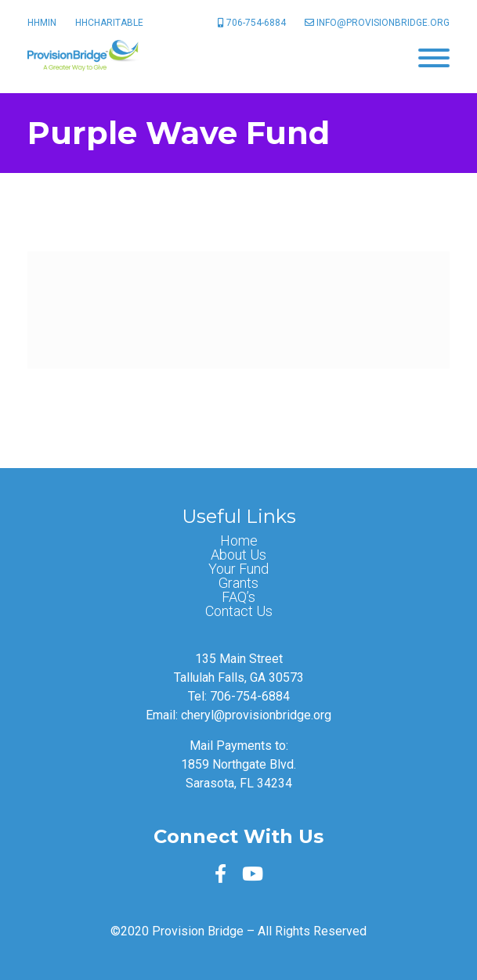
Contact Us (239, 611)
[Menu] (434, 57)
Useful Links (239, 517)
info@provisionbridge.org (377, 23)
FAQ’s (238, 597)
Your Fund (238, 569)
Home (239, 541)
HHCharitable (109, 23)
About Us (238, 555)
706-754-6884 (252, 23)
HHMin (42, 23)
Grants (238, 583)
